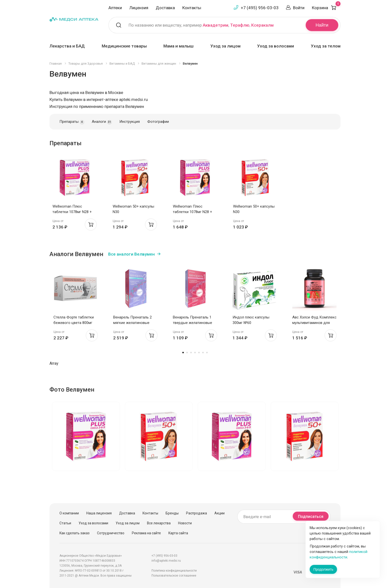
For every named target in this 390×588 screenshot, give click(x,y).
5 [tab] (199, 353)
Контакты (192, 8)
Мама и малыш (178, 46)
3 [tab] (191, 353)
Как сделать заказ (74, 533)
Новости (185, 523)
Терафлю (240, 25)
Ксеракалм (262, 25)
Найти (322, 25)
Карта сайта (178, 533)
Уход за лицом (225, 46)
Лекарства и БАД (67, 46)
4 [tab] (195, 353)
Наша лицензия (99, 513)
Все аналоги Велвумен (131, 254)
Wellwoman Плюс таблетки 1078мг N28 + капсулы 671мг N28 (72, 212)
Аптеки (115, 8)
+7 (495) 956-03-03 (260, 8)
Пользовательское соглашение (174, 576)
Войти (299, 8)
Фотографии (158, 122)
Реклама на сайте (146, 533)
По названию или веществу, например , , (201, 25)
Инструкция (130, 122)
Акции (219, 513)
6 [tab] (203, 353)
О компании (69, 513)
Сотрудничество (111, 533)
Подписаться (311, 517)
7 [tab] (207, 353)
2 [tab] (187, 353)
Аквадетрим (216, 25)
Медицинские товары (124, 46)
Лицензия (139, 8)
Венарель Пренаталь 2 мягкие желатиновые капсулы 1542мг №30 (132, 323)
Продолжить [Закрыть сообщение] (323, 569)
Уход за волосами (276, 46)
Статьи (65, 523)
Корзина (326, 8)
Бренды (172, 513)
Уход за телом (326, 46)
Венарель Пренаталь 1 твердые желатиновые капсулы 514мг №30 (193, 323)
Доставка (165, 8)
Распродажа (196, 513)
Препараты (72, 122)
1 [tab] (183, 353)
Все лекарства (159, 523)
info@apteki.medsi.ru (166, 561)
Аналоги (102, 122)
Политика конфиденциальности (174, 571)
